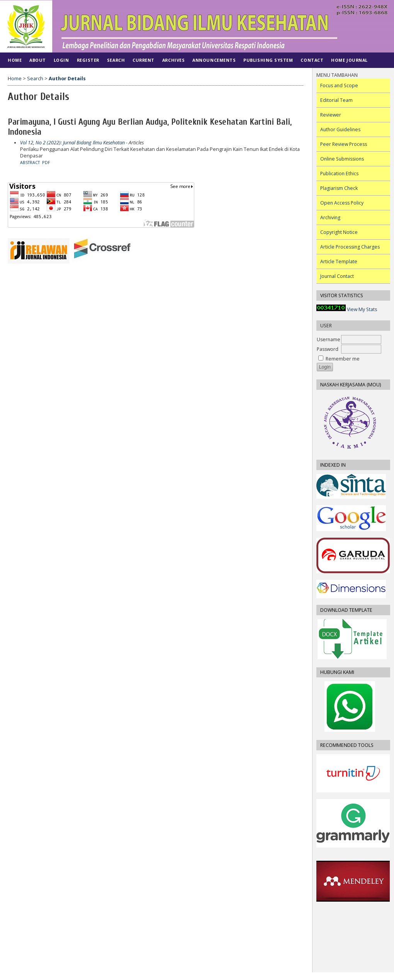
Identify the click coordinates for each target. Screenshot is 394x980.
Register (88, 60)
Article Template (339, 262)
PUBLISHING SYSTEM (268, 60)
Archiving (330, 217)
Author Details (67, 79)
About (38, 60)
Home (15, 60)
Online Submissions (342, 159)
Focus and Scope (339, 85)
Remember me (343, 359)
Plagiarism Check (339, 188)
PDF (46, 162)
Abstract (30, 162)
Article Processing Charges (350, 247)
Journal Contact (337, 276)
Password (328, 349)
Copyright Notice (339, 232)
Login (61, 60)
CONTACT (312, 60)
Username (329, 339)
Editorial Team (336, 100)
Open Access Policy (342, 203)
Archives (173, 60)
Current (144, 60)
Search (116, 60)
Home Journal (349, 60)
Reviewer (331, 115)
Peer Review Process (344, 144)
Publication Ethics (339, 173)
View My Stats (362, 309)
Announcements (214, 60)
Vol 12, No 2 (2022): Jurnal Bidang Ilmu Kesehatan (72, 143)
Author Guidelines (340, 129)
